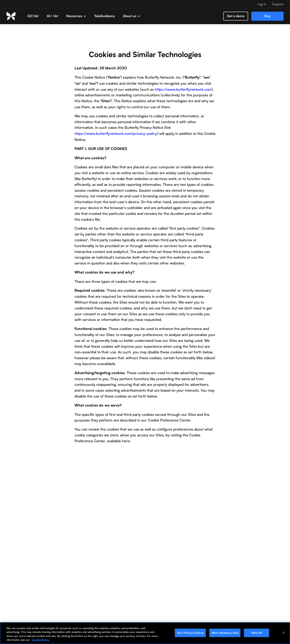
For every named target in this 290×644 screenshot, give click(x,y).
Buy (267, 16)
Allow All (256, 633)
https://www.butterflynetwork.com (183, 89)
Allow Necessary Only (225, 633)
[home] (15, 16)
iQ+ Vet (52, 16)
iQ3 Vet (33, 16)
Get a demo (236, 16)
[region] (145, 633)
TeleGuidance (105, 16)
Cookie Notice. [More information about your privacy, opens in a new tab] (41, 640)
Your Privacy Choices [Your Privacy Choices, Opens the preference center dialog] (190, 633)
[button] (76, 16)
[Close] (284, 633)
